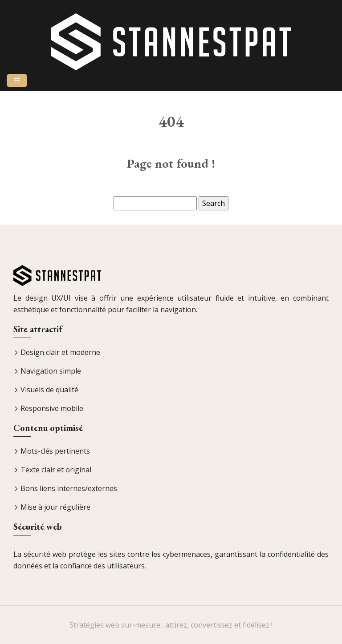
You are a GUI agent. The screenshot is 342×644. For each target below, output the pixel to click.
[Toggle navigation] (17, 81)
